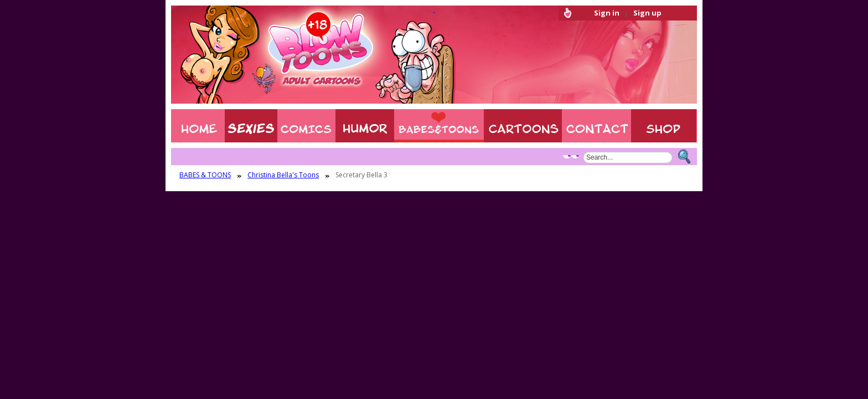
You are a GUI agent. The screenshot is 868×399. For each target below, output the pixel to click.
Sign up (647, 13)
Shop (664, 126)
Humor (365, 126)
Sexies (251, 126)
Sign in (607, 13)
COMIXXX (306, 126)
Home (198, 126)
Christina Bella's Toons (283, 175)
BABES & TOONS (439, 126)
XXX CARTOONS (523, 126)
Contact (596, 126)
